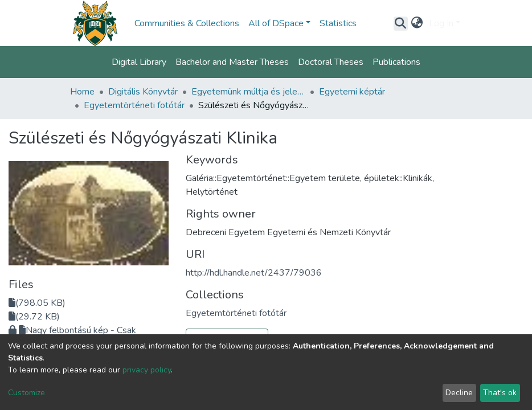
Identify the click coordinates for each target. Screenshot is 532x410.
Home (82, 92)
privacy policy (147, 370)
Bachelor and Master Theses (232, 62)
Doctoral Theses (331, 62)
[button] (417, 23)
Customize (26, 393)
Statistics (338, 23)
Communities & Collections (187, 23)
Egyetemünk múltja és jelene (248, 92)
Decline (459, 393)
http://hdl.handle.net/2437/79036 (254, 273)
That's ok (500, 393)
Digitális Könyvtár (143, 92)
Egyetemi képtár (352, 92)
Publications (396, 62)
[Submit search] (401, 23)
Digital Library (139, 62)
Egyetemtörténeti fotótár (134, 105)
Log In (441, 23)
